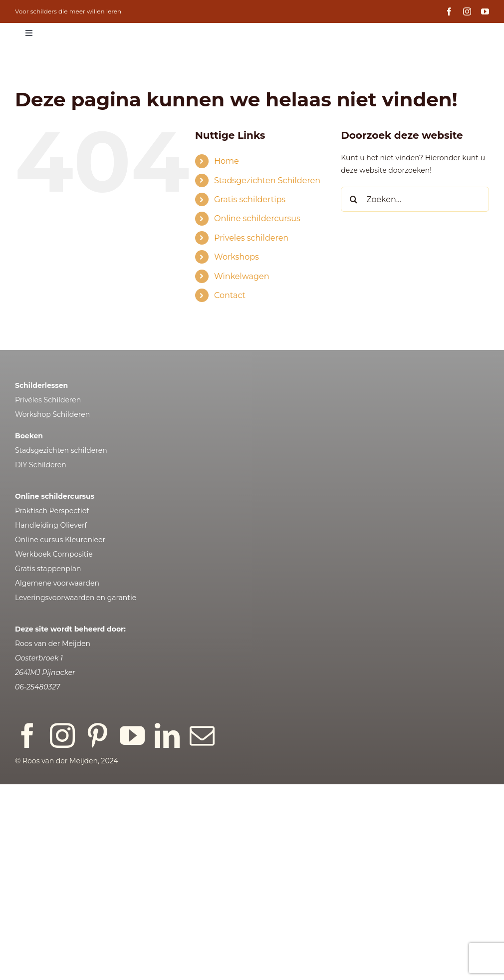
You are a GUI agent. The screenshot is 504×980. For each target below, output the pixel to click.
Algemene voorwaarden (57, 583)
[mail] (202, 735)
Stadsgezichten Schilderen (267, 180)
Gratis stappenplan (48, 569)
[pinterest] (97, 735)
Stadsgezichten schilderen (61, 450)
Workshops (237, 257)
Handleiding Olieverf (51, 525)
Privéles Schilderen (48, 400)
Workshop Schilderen (52, 414)
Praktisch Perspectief (52, 511)
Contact (230, 295)
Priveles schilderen (251, 238)
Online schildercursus (257, 218)
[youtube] (485, 11)
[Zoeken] (353, 199)
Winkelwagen (242, 276)
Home (227, 161)
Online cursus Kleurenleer (60, 540)
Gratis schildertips (250, 199)
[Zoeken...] (415, 199)
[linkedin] (167, 735)
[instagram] (467, 11)
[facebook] (449, 11)
